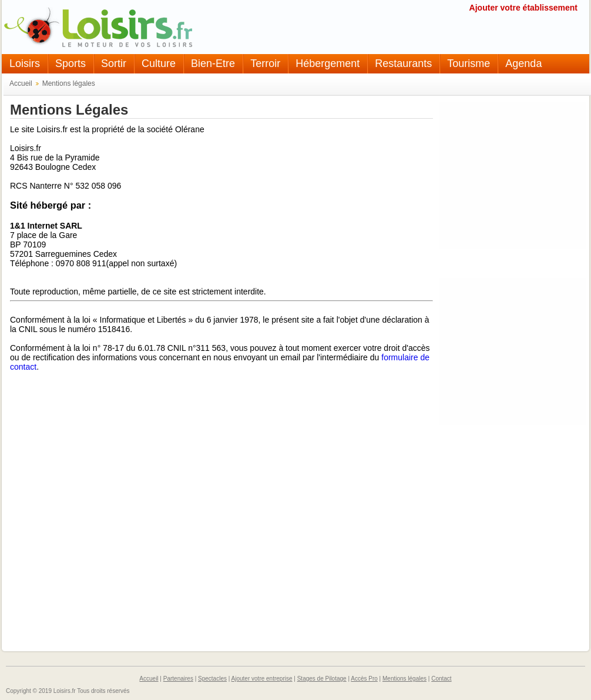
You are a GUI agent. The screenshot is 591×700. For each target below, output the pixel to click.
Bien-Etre (213, 63)
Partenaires (178, 679)
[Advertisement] (512, 175)
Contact (441, 679)
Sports (70, 63)
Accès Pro (364, 679)
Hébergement (328, 63)
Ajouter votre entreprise (262, 679)
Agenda (523, 63)
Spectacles (212, 679)
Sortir (114, 63)
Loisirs (25, 63)
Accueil (21, 83)
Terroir (265, 63)
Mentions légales (69, 83)
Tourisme (469, 63)
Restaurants (403, 63)
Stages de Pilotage (322, 679)
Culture (159, 63)
